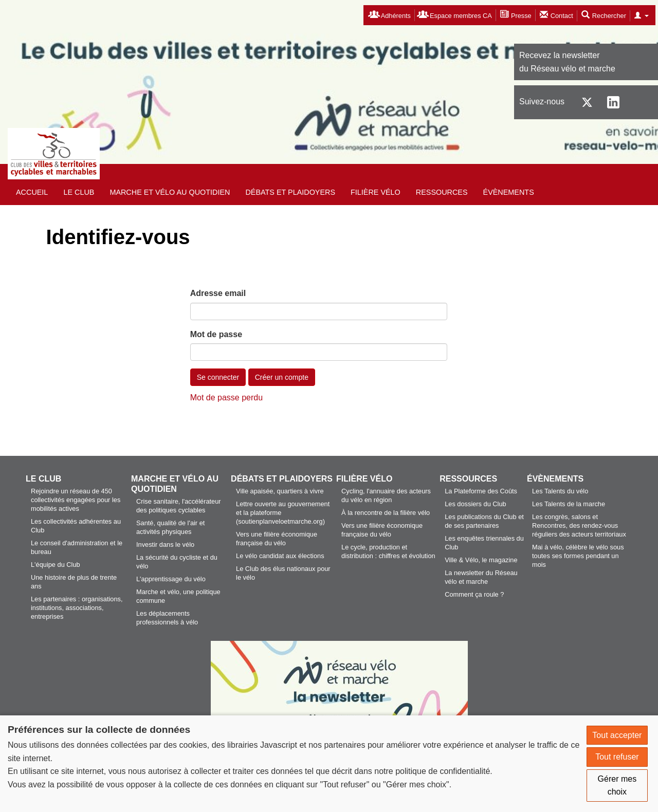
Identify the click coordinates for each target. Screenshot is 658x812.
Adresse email (218, 293)
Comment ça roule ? (474, 594)
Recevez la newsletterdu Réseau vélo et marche (567, 62)
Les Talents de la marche (569, 504)
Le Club (79, 192)
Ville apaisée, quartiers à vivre (280, 491)
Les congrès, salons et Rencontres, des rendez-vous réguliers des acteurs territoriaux (579, 525)
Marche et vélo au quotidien (170, 192)
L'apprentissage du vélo (171, 579)
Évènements (509, 192)
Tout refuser (617, 757)
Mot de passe (216, 334)
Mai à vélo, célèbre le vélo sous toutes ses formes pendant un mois (578, 556)
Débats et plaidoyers (290, 192)
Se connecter (218, 377)
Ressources (442, 192)
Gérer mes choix (617, 786)
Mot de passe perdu (226, 398)
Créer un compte (282, 377)
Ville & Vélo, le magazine (481, 560)
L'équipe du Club (56, 565)
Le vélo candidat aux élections (280, 556)
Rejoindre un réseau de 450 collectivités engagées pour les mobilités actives (76, 500)
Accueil (32, 192)
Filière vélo (376, 192)
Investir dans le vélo (165, 545)
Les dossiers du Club (476, 504)
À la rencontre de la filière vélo (386, 513)
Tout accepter (617, 735)
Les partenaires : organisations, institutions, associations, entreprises (77, 608)
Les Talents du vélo (560, 491)
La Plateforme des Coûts (481, 491)
